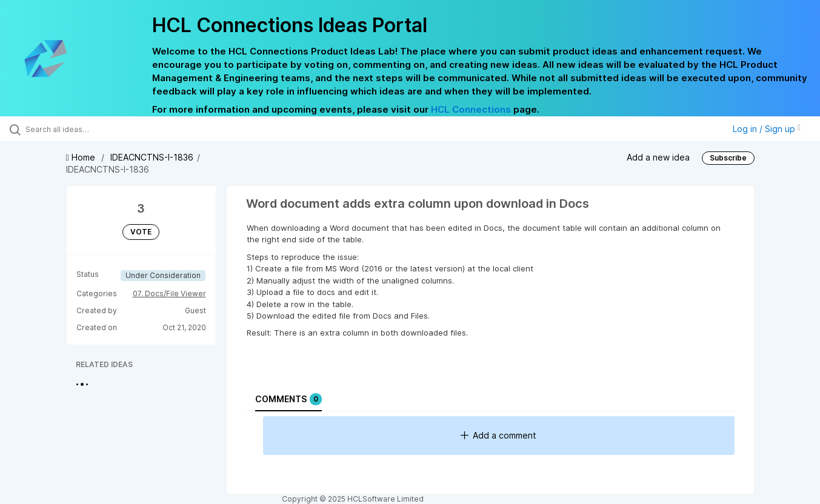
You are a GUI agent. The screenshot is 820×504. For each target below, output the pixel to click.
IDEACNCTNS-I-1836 (152, 157)
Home (82, 157)
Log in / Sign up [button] (767, 129)
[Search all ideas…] (97, 129)
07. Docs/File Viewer (169, 293)
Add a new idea (658, 157)
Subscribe (728, 158)
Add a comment (498, 435)
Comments (288, 399)
